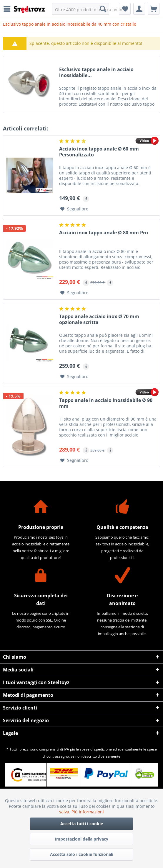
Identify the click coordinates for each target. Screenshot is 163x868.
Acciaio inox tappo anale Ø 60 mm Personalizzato (99, 152)
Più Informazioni (88, 812)
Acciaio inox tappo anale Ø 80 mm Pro (104, 233)
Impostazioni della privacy (81, 839)
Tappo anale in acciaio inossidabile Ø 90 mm (106, 403)
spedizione (103, 749)
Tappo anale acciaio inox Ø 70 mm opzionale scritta (99, 319)
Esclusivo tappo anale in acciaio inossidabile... (96, 72)
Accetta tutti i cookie (82, 824)
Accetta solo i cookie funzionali (82, 854)
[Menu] (9, 9)
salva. (65, 812)
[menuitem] (9, 9)
